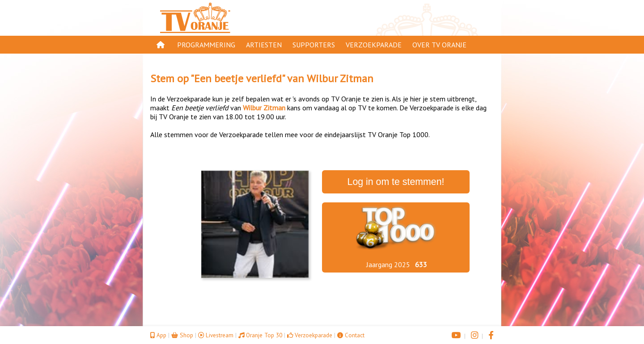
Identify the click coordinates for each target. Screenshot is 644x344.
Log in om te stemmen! (396, 182)
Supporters (314, 45)
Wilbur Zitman (340, 78)
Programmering (206, 45)
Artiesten (264, 45)
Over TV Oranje (439, 45)
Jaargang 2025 (388, 264)
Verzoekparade (374, 45)
